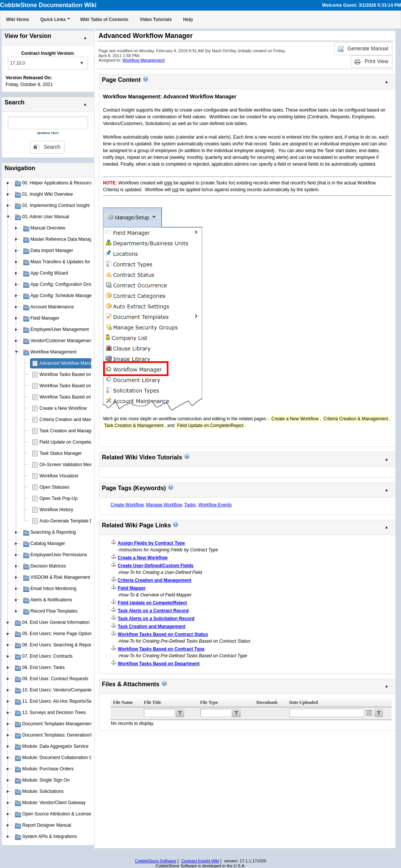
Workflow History (56, 510)
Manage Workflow (164, 505)
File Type (209, 702)
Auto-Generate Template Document (75, 521)
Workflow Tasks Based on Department (78, 386)
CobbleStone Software (156, 861)
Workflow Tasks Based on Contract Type (80, 374)
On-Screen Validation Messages (72, 465)
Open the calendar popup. (369, 713)
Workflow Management (144, 60)
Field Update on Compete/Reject (72, 442)
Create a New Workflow (63, 408)
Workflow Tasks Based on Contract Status (81, 397)
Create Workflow (127, 505)
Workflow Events (215, 505)
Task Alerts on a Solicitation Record (156, 619)
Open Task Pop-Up (58, 498)
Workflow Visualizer (59, 476)
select (82, 63)
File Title (153, 702)
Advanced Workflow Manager (69, 363)
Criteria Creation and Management (74, 420)
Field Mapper (132, 588)
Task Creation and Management (71, 431)
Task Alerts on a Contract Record (153, 611)
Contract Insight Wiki (200, 861)
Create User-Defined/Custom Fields (155, 566)
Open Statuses (54, 487)
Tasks (190, 505)
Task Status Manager (61, 453)
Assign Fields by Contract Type (151, 543)
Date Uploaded (304, 702)
